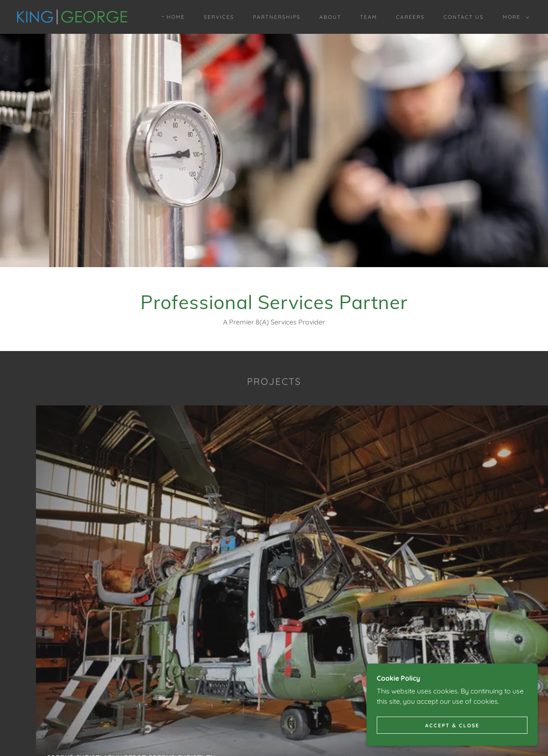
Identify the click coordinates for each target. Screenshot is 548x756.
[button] (514, 17)
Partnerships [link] (277, 17)
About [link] (330, 17)
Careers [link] (410, 17)
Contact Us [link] (464, 17)
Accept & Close (452, 725)
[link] (72, 16)
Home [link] (176, 17)
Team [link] (369, 17)
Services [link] (219, 17)
